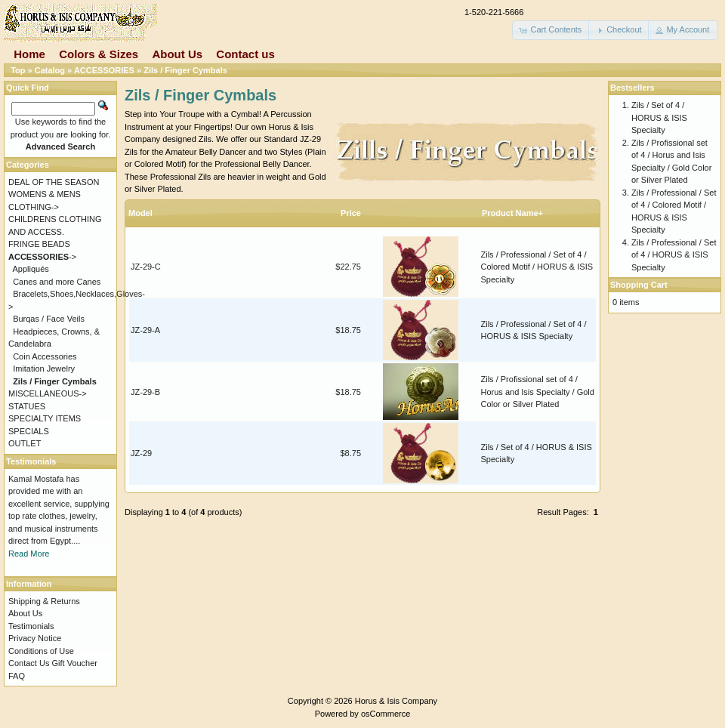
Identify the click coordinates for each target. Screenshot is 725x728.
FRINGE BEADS (39, 244)
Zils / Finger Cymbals (185, 70)
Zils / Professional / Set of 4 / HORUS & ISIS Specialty (674, 255)
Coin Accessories (45, 356)
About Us (177, 54)
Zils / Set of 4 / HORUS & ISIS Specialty (659, 117)
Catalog (50, 70)
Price (351, 213)
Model (140, 213)
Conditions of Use (41, 651)
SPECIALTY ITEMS (45, 418)
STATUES (27, 406)
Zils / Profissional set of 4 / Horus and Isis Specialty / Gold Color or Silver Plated (538, 392)
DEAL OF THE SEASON (54, 182)
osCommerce (386, 714)
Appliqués (31, 269)
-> (42, 257)
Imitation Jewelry (44, 369)
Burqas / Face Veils (49, 319)
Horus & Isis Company (396, 701)
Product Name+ (512, 213)
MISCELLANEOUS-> (48, 393)
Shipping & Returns (44, 601)
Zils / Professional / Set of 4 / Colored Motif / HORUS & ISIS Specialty (537, 267)
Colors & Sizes (99, 54)
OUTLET (25, 443)
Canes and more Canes (57, 282)
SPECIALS (29, 431)
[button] (551, 30)
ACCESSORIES (104, 70)
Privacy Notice (35, 638)
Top (18, 70)
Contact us (245, 54)
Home (29, 54)
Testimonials (31, 626)
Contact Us (29, 663)
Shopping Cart (639, 285)
